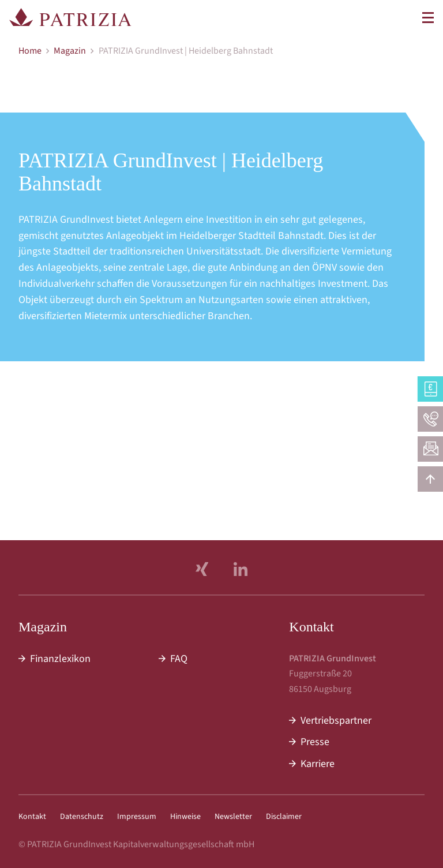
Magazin (70, 51)
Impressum (137, 817)
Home (30, 51)
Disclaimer (284, 817)
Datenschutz (82, 817)
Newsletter (233, 817)
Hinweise (185, 817)
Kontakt (32, 817)
